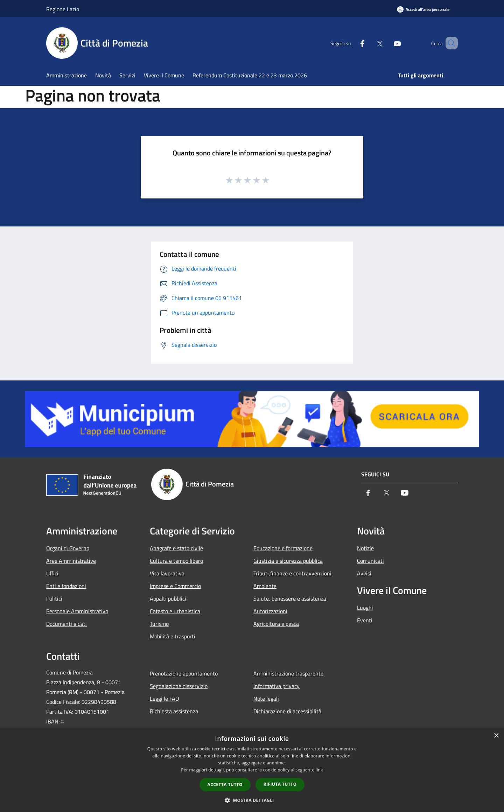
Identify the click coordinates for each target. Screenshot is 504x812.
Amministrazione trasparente (288, 673)
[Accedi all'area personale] (423, 9)
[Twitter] (370, 43)
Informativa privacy (276, 686)
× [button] (496, 736)
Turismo (159, 624)
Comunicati (370, 561)
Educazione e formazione (283, 548)
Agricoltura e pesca (276, 624)
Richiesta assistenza (174, 711)
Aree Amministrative (71, 561)
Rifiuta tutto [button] (280, 784)
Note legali (266, 699)
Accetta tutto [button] (225, 785)
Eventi (365, 620)
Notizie (365, 548)
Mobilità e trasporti (173, 636)
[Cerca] (449, 43)
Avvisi (364, 573)
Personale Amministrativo (77, 611)
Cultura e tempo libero (176, 561)
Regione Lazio (63, 9)
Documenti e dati (66, 624)
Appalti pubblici (168, 598)
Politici (54, 598)
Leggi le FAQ (164, 699)
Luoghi (365, 608)
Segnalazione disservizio (179, 686)
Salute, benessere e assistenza (290, 598)
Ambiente (265, 586)
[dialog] (252, 770)
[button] (252, 800)
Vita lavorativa (167, 573)
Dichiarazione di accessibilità (287, 711)
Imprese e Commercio (175, 586)
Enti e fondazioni (66, 586)
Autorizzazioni (270, 611)
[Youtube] (387, 43)
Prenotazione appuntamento (184, 673)
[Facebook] (352, 43)
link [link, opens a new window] (319, 770)
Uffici (52, 573)
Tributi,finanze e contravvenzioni (292, 573)
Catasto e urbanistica (175, 611)
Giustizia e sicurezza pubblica (288, 561)
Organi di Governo (68, 548)
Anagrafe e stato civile (176, 548)
